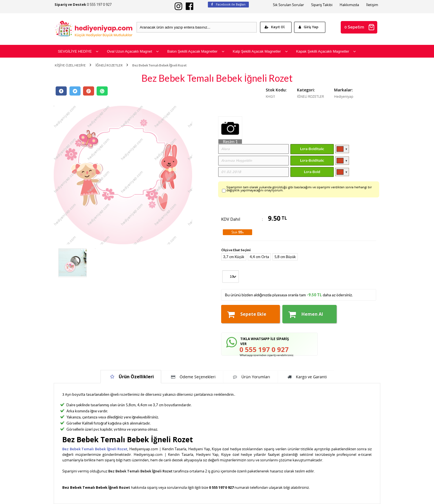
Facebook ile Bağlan (228, 5)
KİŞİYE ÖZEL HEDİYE (70, 65)
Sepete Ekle (247, 314)
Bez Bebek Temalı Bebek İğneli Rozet (159, 65)
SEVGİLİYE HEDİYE (78, 51)
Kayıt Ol (275, 27)
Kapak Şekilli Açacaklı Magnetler (326, 51)
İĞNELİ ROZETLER (109, 65)
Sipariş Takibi (322, 5)
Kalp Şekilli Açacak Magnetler (260, 51)
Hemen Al (306, 314)
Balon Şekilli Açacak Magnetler (196, 51)
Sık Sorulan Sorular (288, 5)
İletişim (372, 5)
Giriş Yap (308, 27)
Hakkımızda (349, 5)
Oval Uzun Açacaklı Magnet (133, 51)
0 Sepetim (360, 27)
